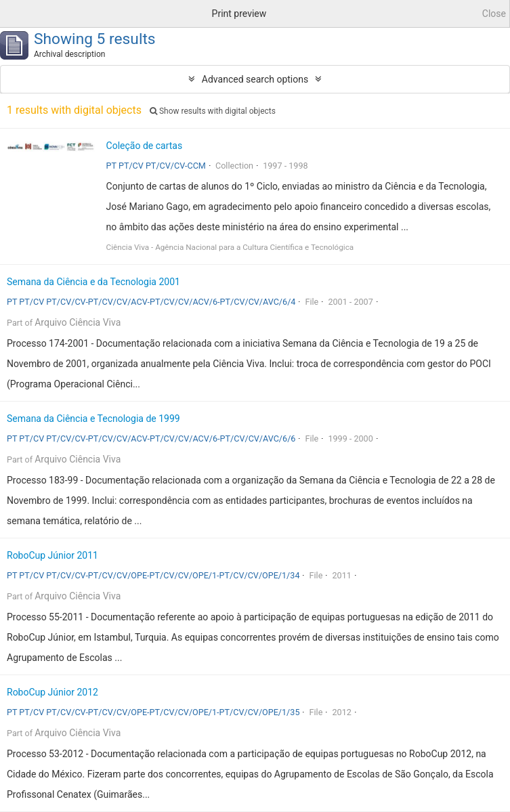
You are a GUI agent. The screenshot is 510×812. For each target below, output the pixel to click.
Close (494, 14)
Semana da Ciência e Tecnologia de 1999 (93, 419)
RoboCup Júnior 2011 (52, 555)
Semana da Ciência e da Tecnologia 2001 (93, 282)
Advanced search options (255, 79)
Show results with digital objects (213, 111)
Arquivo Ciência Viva (78, 322)
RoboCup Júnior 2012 (52, 692)
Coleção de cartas (145, 146)
